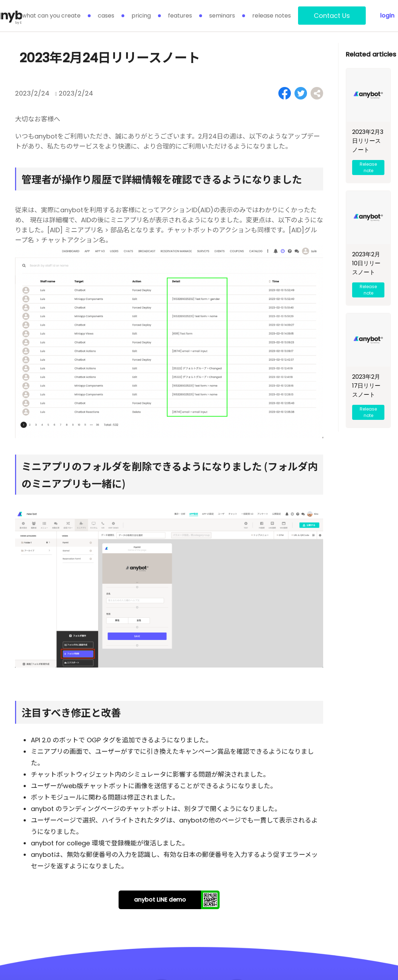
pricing (141, 16)
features (180, 16)
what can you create (51, 16)
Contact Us (332, 16)
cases (106, 16)
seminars (222, 16)
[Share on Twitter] (301, 93)
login (387, 16)
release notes (272, 16)
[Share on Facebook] (285, 93)
